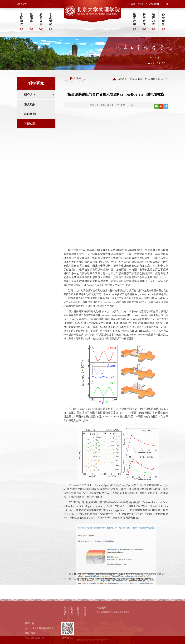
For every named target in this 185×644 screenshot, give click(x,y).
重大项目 (30, 107)
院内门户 (142, 4)
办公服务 (163, 21)
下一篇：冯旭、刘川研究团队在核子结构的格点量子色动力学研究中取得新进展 (109, 584)
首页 (133, 4)
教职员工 (31, 21)
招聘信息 (78, 635)
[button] (167, 5)
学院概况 (22, 21)
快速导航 (23, 4)
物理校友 (154, 21)
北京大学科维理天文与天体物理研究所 (113, 636)
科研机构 (30, 117)
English (156, 4)
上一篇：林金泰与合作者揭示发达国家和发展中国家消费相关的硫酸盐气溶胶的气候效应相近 (116, 579)
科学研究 (144, 21)
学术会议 (72, 635)
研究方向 (30, 97)
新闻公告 (41, 21)
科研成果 (30, 126)
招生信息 (85, 635)
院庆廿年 (65, 635)
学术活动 (51, 21)
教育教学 (134, 21)
